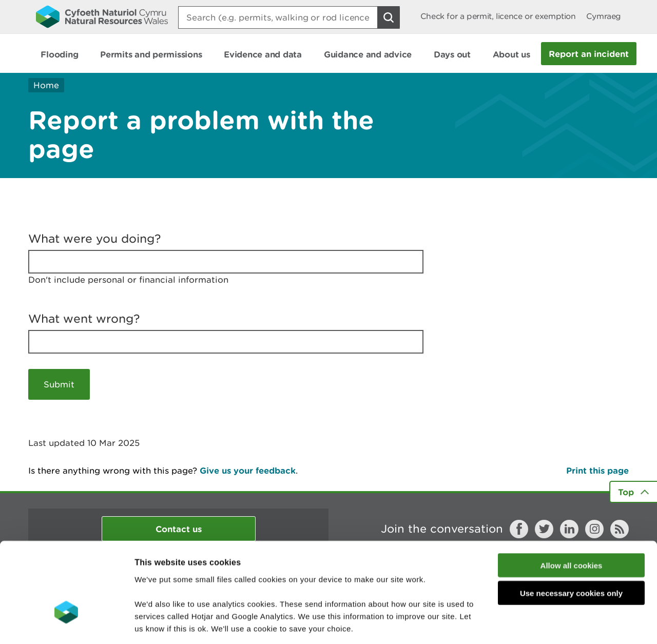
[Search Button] (389, 17)
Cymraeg (604, 16)
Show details (544, 624)
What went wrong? (84, 319)
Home (46, 85)
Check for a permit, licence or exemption (498, 16)
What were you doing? (95, 239)
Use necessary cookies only (571, 523)
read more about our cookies (223, 582)
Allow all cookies (572, 494)
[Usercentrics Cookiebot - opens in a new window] (66, 624)
